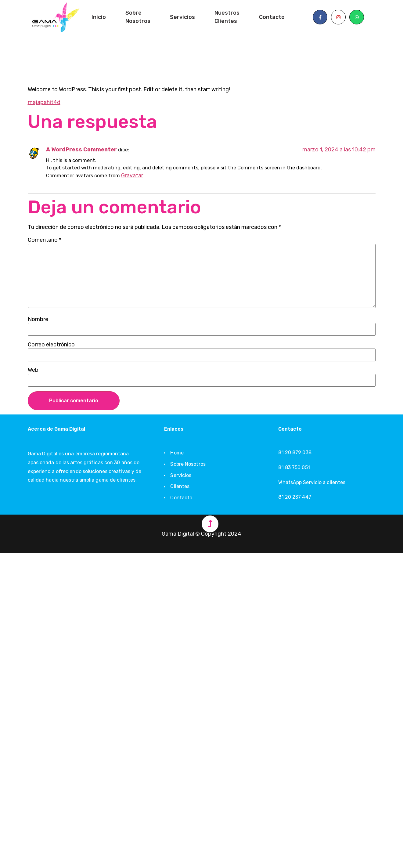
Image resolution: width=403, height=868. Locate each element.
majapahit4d (44, 102)
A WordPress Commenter (81, 150)
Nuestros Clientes (227, 17)
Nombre (38, 319)
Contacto (272, 17)
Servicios (182, 17)
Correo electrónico (51, 345)
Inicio (99, 17)
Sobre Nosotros (138, 17)
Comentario (45, 240)
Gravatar (132, 175)
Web (33, 370)
